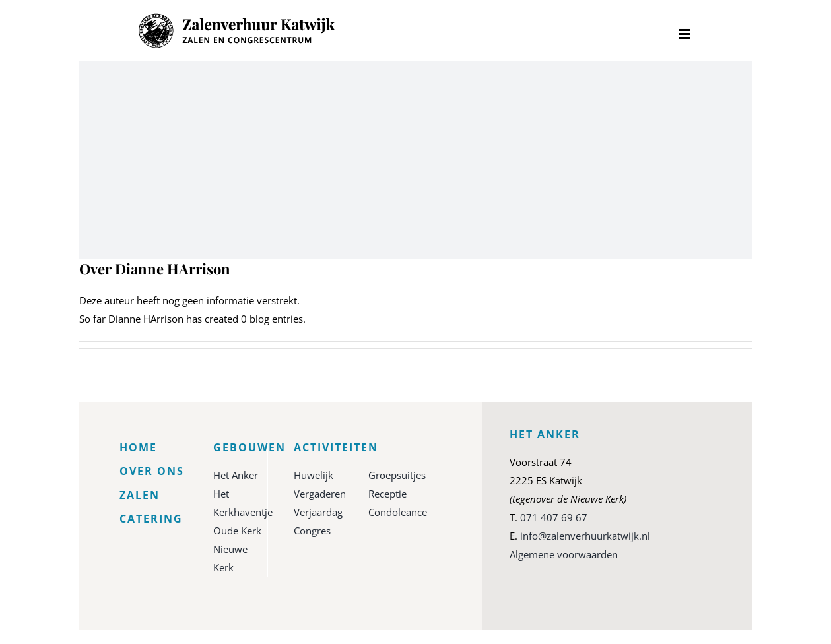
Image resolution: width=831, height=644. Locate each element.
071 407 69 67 (554, 517)
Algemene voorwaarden (564, 554)
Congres (312, 531)
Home (138, 447)
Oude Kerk (237, 531)
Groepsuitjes (397, 475)
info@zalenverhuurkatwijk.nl (585, 536)
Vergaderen (320, 494)
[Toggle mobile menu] (685, 34)
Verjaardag (318, 512)
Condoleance (398, 512)
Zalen (140, 495)
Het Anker (236, 475)
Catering (151, 519)
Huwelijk (314, 475)
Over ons (152, 471)
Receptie (387, 494)
